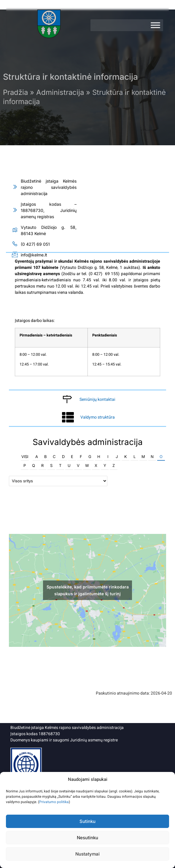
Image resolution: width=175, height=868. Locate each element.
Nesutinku (87, 838)
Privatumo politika (54, 802)
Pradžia (15, 92)
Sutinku (87, 821)
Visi (25, 457)
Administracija (60, 92)
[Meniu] (155, 25)
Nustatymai (87, 854)
